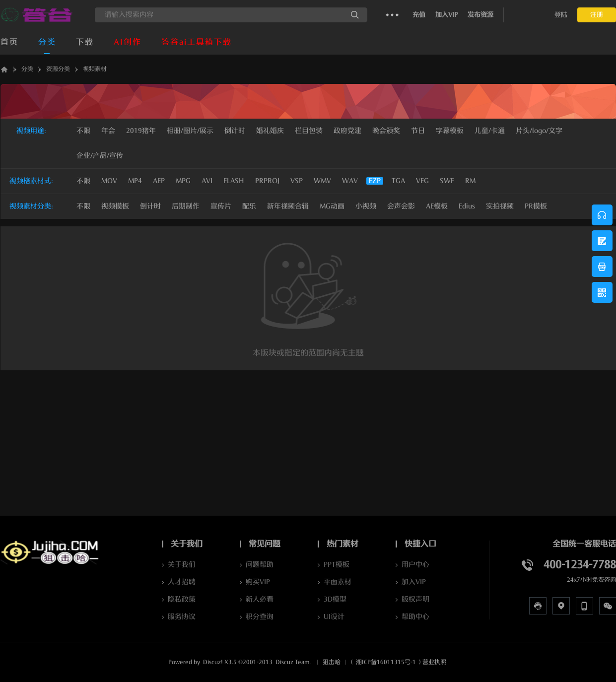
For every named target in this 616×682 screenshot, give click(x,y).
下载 (85, 42)
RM (470, 181)
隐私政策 (182, 599)
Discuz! (213, 662)
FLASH (234, 181)
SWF (447, 181)
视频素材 (95, 69)
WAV (350, 181)
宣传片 (221, 206)
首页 (9, 42)
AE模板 (437, 206)
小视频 (366, 206)
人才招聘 (182, 582)
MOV (109, 181)
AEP (159, 181)
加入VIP (446, 15)
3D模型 (335, 599)
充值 (419, 15)
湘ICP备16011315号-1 (386, 662)
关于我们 (182, 565)
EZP (375, 181)
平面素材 (338, 582)
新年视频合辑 (288, 206)
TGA (398, 181)
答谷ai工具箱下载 (197, 42)
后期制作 (186, 206)
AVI (207, 181)
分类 (47, 42)
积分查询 (260, 617)
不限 (83, 131)
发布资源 (480, 15)
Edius (467, 206)
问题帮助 (260, 565)
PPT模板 (337, 565)
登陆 (561, 15)
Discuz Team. (293, 662)
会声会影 (401, 206)
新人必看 (260, 599)
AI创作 (128, 42)
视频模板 (115, 206)
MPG (183, 181)
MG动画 (332, 206)
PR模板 (536, 206)
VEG (422, 181)
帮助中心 (415, 617)
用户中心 (415, 565)
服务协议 (182, 617)
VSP (297, 181)
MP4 (135, 181)
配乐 (249, 206)
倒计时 (150, 206)
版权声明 (415, 599)
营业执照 (434, 662)
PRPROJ (267, 181)
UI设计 (334, 617)
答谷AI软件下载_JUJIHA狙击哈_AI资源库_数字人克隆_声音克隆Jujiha (4, 69)
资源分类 (58, 69)
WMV (322, 181)
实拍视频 (500, 206)
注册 (597, 15)
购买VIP (258, 582)
